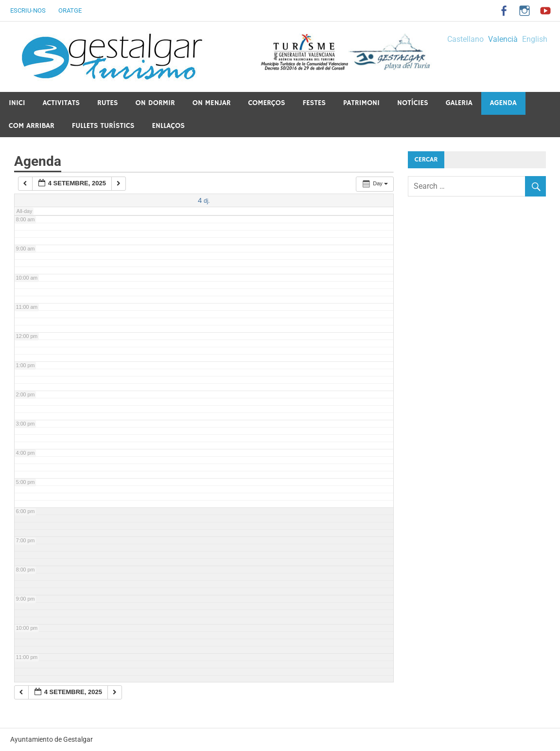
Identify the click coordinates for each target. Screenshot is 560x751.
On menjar (212, 103)
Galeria (459, 103)
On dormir (155, 103)
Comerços (266, 103)
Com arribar (32, 126)
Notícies (413, 103)
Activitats (61, 103)
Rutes (108, 103)
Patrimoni (361, 103)
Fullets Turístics (103, 126)
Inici (17, 103)
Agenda (503, 103)
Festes (315, 103)
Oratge (70, 10)
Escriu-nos (28, 10)
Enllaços (168, 126)
